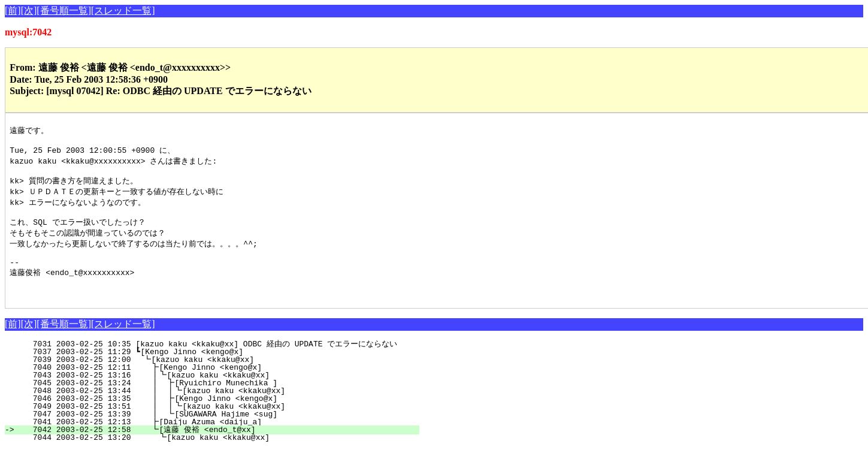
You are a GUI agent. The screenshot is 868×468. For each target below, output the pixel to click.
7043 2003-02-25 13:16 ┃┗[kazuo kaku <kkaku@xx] (218, 394)
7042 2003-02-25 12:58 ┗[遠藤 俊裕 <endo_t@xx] (217, 448)
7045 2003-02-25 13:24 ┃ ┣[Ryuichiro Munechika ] (217, 401)
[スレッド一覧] (123, 10)
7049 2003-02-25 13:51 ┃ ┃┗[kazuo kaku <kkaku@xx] (215, 425)
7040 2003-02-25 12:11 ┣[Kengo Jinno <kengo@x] (220, 386)
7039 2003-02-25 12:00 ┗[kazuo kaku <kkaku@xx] (221, 378)
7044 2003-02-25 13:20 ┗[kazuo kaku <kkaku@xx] (220, 456)
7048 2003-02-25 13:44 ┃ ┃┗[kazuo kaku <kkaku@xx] (215, 409)
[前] (13, 10)
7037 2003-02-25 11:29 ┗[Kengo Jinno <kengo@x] (222, 370)
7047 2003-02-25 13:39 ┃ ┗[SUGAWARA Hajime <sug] (217, 433)
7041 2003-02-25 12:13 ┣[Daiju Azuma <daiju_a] (220, 440)
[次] (29, 10)
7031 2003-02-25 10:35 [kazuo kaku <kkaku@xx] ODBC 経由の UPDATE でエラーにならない (215, 363)
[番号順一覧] (64, 10)
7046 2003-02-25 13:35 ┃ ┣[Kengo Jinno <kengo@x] (217, 417)
